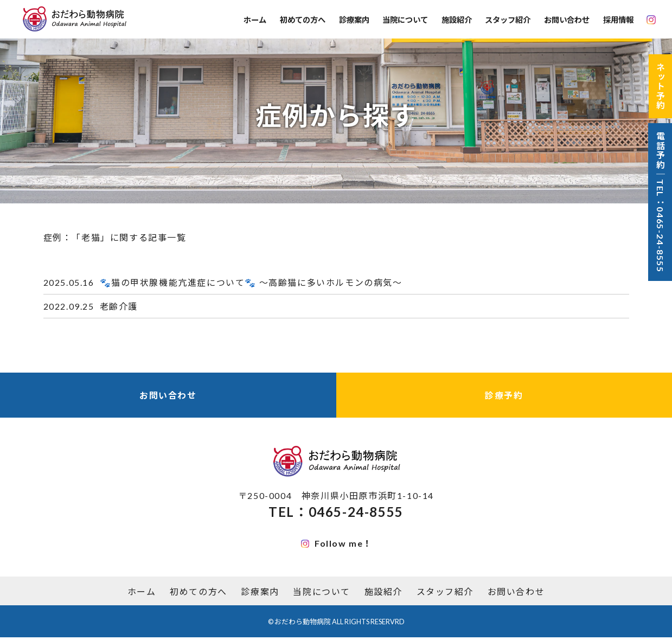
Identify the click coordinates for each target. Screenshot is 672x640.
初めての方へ (303, 20)
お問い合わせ (567, 20)
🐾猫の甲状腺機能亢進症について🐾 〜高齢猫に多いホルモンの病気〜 (251, 283)
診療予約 (504, 397)
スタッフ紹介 (508, 20)
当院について (405, 20)
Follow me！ (337, 545)
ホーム (255, 20)
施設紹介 (457, 20)
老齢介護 (119, 307)
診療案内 (354, 20)
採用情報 (618, 20)
